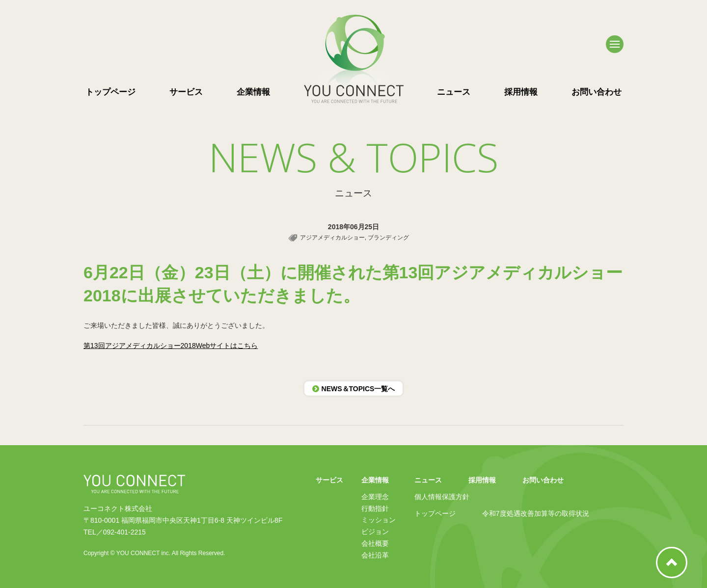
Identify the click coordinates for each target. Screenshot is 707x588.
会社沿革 (375, 555)
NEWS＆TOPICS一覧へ (354, 389)
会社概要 (375, 543)
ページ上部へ (672, 562)
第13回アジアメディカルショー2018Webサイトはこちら (171, 346)
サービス (186, 92)
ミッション (379, 520)
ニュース (454, 92)
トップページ (110, 92)
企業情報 (253, 92)
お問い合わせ (597, 92)
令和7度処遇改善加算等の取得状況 (536, 513)
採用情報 (521, 92)
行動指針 (375, 508)
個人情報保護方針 (442, 497)
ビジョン (375, 532)
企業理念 (375, 497)
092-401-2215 (124, 532)
